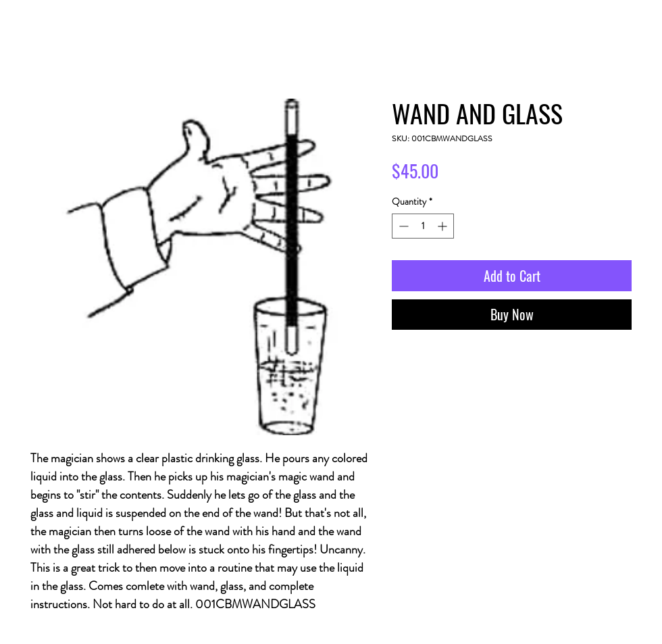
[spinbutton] (423, 226)
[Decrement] (402, 226)
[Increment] (443, 226)
